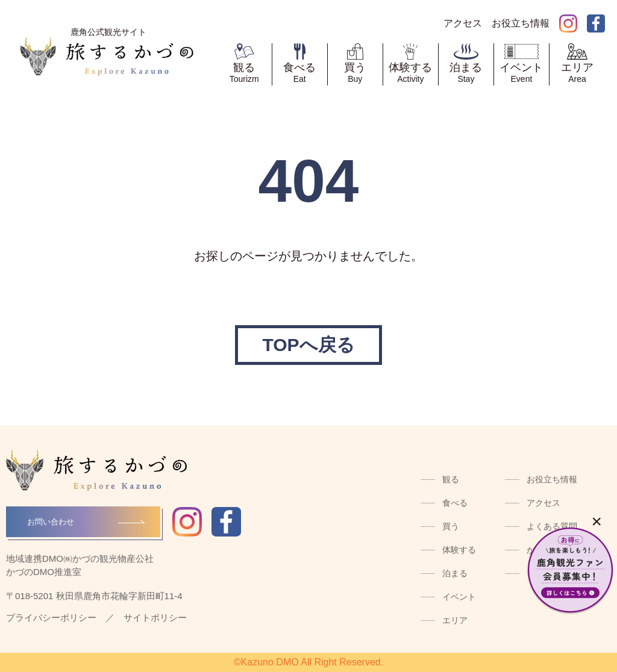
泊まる (455, 573)
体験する (459, 550)
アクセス (543, 503)
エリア (455, 620)
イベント (459, 597)
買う (451, 526)
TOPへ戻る (308, 345)
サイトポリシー (155, 618)
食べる (455, 503)
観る (451, 479)
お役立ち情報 (552, 479)
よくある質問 (552, 526)
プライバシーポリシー (51, 618)
